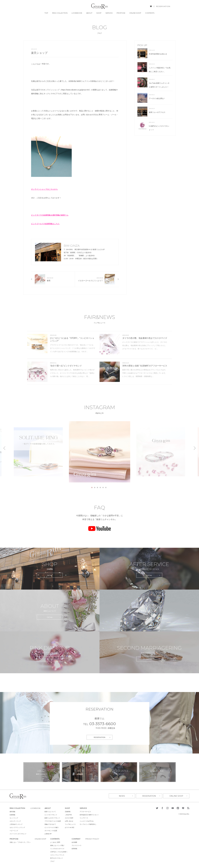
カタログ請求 (70, 818)
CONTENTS (150, 13)
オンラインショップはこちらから (44, 189)
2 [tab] (95, 488)
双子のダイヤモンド (57, 858)
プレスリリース (77, 845)
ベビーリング (14, 831)
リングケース (84, 818)
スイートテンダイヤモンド (18, 834)
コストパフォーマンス (57, 855)
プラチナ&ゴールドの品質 (53, 821)
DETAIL (50, 575)
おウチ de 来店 (70, 827)
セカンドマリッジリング (17, 827)
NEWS (122, 796)
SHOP (99, 13)
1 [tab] (92, 488)
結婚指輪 (12, 815)
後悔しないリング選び (57, 845)
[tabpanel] (100, 452)
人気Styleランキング (16, 824)
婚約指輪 (12, 812)
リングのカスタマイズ (57, 849)
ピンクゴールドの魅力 (52, 827)
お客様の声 (49, 834)
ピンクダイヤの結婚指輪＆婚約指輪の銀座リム (50, 215)
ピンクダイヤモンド (51, 815)
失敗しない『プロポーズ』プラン (20, 842)
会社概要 (75, 842)
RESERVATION (163, 6)
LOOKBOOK (77, 13)
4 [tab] (100, 488)
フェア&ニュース (71, 824)
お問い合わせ (70, 821)
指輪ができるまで (51, 824)
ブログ (53, 861)
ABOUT (89, 13)
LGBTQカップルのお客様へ (59, 852)
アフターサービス (86, 812)
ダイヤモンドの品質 (51, 831)
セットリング (14, 818)
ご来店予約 (69, 815)
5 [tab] (103, 488)
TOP (46, 13)
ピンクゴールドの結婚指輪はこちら (45, 224)
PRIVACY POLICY (93, 839)
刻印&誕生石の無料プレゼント (90, 815)
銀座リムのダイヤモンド (53, 818)
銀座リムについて (51, 812)
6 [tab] (106, 488)
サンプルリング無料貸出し (89, 824)
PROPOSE (121, 13)
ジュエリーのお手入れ (87, 821)
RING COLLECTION (60, 13)
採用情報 (75, 849)
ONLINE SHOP (135, 13)
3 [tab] (97, 488)
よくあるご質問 (55, 842)
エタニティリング (15, 821)
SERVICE (109, 13)
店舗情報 (68, 812)
